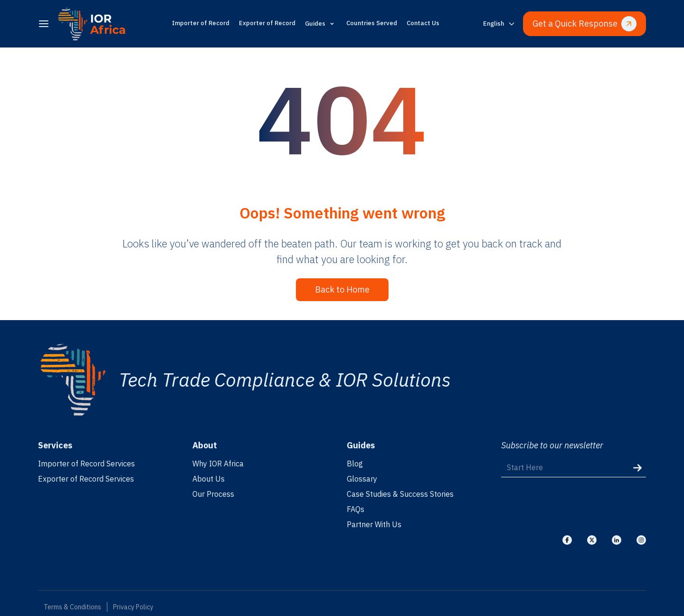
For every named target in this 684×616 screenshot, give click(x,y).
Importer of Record (201, 23)
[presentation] (573, 505)
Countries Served (372, 23)
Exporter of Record (267, 23)
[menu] (44, 24)
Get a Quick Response (584, 24)
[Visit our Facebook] (567, 540)
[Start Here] (574, 468)
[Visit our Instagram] (641, 540)
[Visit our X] (592, 540)
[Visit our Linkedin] (617, 540)
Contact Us (423, 23)
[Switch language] (499, 24)
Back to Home (342, 289)
